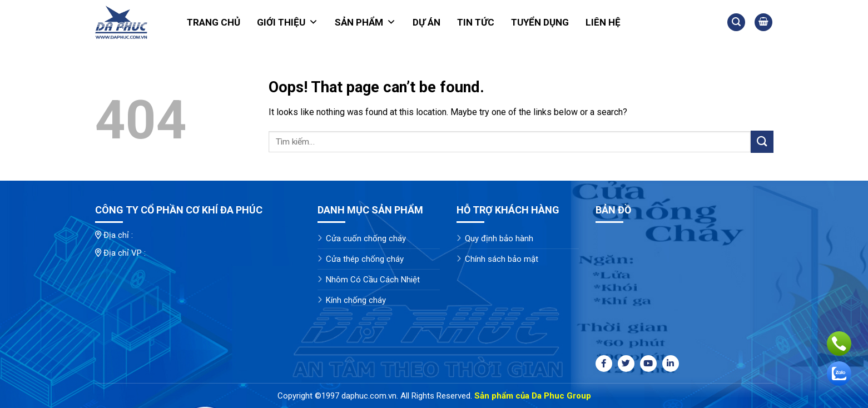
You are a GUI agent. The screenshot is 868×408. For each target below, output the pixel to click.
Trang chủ (214, 22)
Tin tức (476, 22)
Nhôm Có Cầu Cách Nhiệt (373, 280)
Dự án (426, 22)
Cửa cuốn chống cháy (366, 238)
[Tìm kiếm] (736, 23)
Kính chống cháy (356, 300)
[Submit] (762, 141)
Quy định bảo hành (499, 238)
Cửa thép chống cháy (365, 259)
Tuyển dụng (540, 22)
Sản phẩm (365, 22)
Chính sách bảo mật (502, 259)
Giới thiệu (287, 22)
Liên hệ (603, 22)
